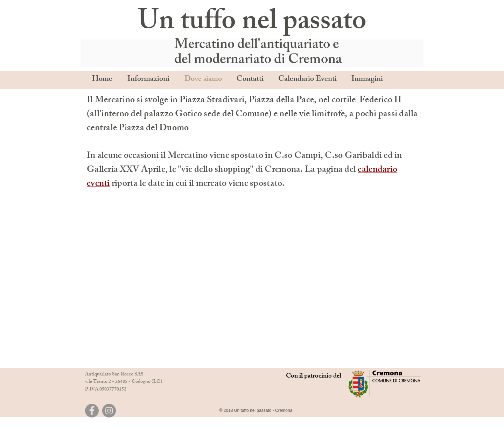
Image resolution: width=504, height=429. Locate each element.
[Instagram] (109, 411)
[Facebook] (92, 411)
